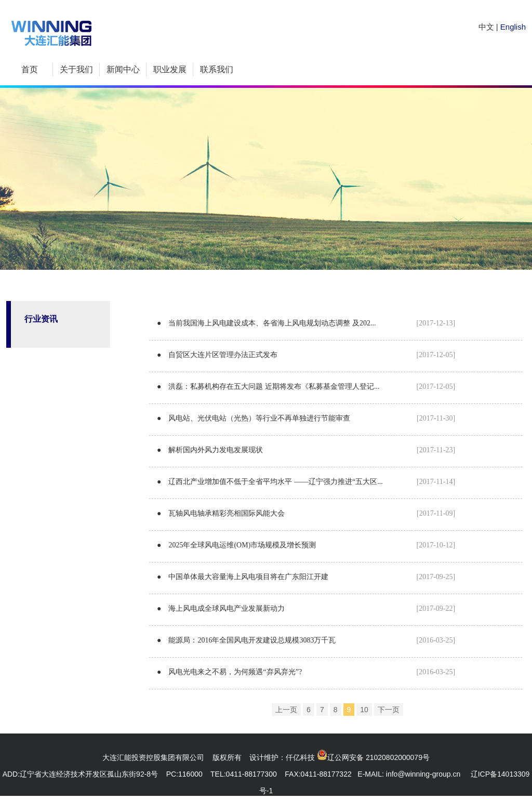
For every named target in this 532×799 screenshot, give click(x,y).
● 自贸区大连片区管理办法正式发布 (306, 355)
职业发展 (170, 69)
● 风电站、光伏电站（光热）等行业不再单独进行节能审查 (306, 418)
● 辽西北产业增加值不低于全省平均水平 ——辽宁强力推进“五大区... (306, 482)
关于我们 (76, 69)
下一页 (389, 710)
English (513, 27)
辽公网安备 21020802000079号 (378, 757)
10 (364, 710)
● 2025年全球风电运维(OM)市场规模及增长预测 (306, 545)
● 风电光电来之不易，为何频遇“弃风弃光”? (306, 672)
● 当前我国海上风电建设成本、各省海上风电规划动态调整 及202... (306, 323)
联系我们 (217, 69)
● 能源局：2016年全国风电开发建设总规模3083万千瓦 (306, 640)
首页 (30, 69)
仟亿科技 (300, 757)
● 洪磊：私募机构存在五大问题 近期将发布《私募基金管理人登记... (306, 387)
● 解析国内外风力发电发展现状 (306, 450)
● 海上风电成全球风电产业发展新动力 (306, 608)
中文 (486, 27)
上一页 (286, 710)
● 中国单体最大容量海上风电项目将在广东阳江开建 (306, 577)
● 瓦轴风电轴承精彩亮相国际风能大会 (306, 513)
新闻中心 (123, 69)
